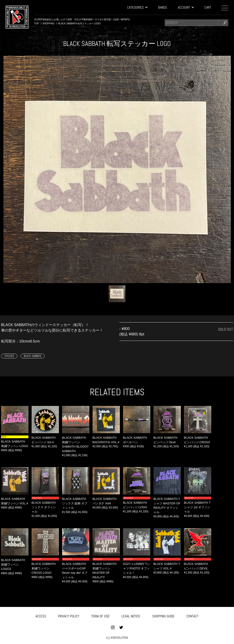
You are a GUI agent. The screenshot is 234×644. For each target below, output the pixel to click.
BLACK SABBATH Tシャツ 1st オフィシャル (197, 507)
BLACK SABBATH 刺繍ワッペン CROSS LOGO (44, 568)
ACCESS (41, 615)
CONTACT (192, 615)
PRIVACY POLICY (69, 615)
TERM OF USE (100, 615)
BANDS (162, 7)
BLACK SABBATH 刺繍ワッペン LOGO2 (13, 564)
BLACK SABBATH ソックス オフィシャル (44, 507)
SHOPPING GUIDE (164, 615)
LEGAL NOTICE (131, 615)
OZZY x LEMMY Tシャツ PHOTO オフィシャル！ (136, 568)
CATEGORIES (137, 7)
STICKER (9, 356)
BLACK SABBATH (33, 356)
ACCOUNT (186, 7)
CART (208, 7)
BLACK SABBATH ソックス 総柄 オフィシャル (75, 503)
